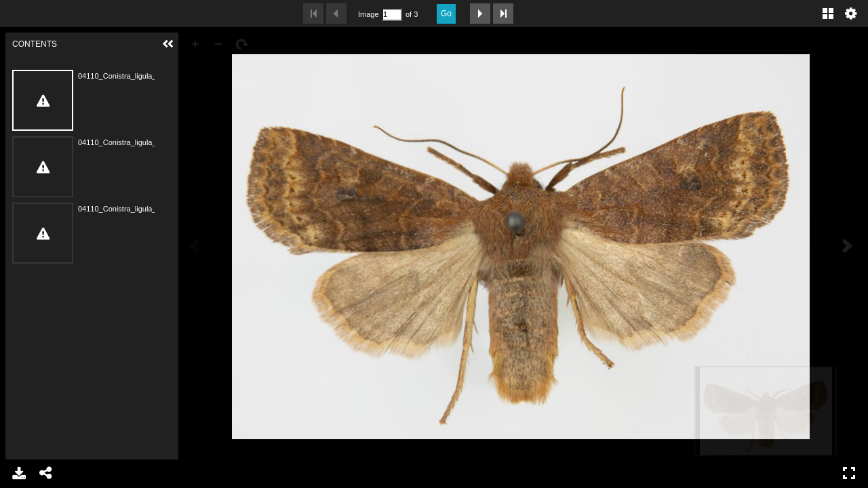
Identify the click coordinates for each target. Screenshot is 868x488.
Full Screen (849, 473)
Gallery (828, 14)
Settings (851, 14)
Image (368, 14)
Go (446, 14)
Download (19, 473)
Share (46, 473)
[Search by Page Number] (392, 15)
